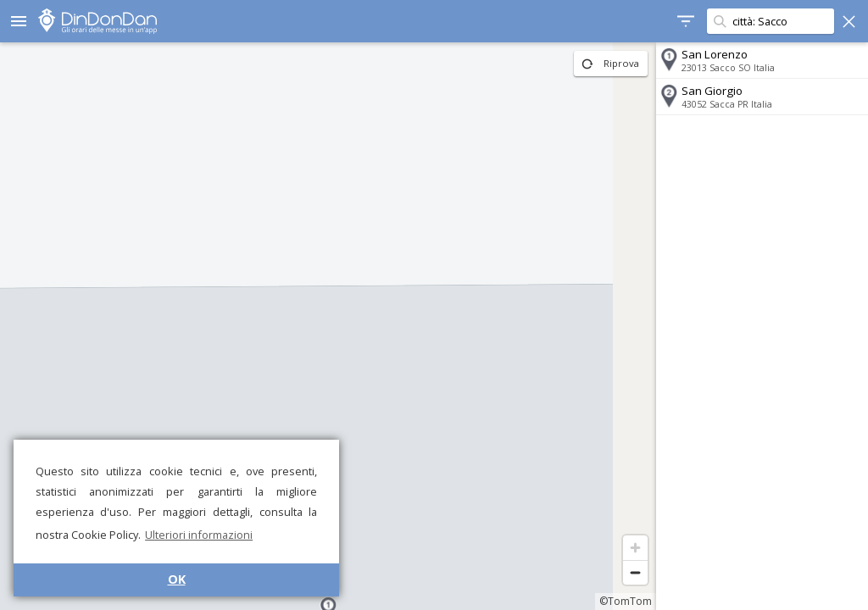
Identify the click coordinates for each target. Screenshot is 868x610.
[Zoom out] (635, 572)
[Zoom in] (635, 548)
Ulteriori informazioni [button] (199, 535)
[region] (328, 326)
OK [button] (177, 579)
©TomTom (626, 601)
